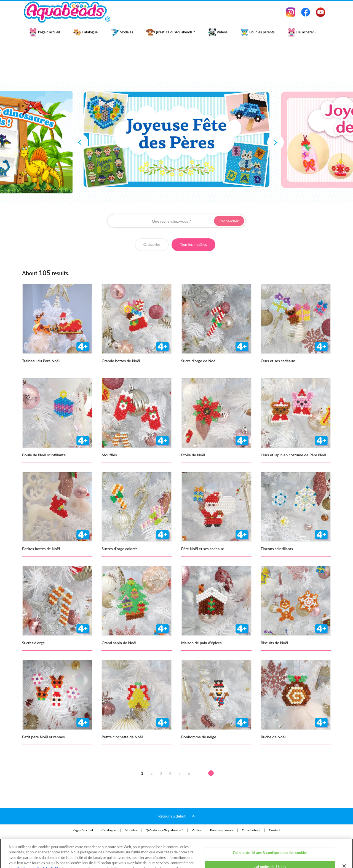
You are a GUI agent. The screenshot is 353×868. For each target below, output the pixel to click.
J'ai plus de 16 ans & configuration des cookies (270, 829)
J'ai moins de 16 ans (270, 843)
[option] (176, 140)
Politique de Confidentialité (38, 845)
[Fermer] (344, 843)
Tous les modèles (194, 244)
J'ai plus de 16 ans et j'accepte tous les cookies (270, 858)
